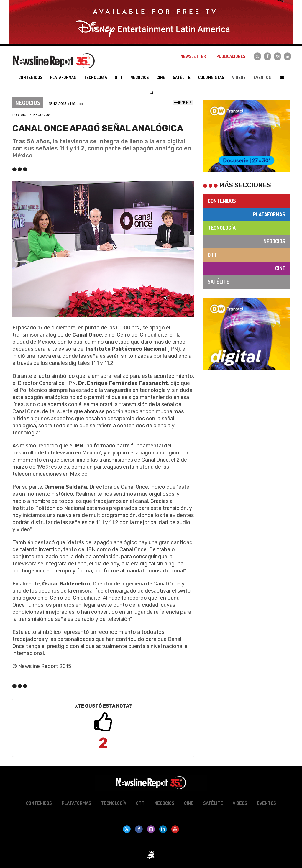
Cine (280, 268)
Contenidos (222, 201)
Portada (20, 115)
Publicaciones (231, 56)
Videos (239, 77)
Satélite (218, 282)
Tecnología (222, 228)
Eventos (262, 77)
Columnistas (211, 77)
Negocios (42, 115)
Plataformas (269, 214)
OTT (212, 255)
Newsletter (193, 56)
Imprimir (183, 103)
